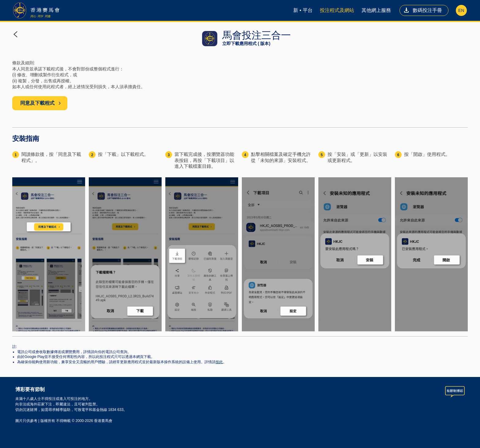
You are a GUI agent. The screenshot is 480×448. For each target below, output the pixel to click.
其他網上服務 (376, 10)
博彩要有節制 (30, 389)
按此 (219, 362)
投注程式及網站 (337, 10)
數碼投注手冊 (423, 10)
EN (461, 10)
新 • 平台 (303, 10)
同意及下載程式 (41, 103)
